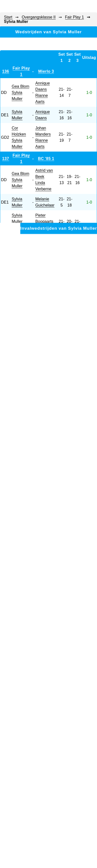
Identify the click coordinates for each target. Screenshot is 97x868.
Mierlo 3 (46, 71)
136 (6, 71)
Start (8, 17)
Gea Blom (20, 86)
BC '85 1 (46, 159)
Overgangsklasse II (39, 17)
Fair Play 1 (74, 17)
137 (6, 159)
